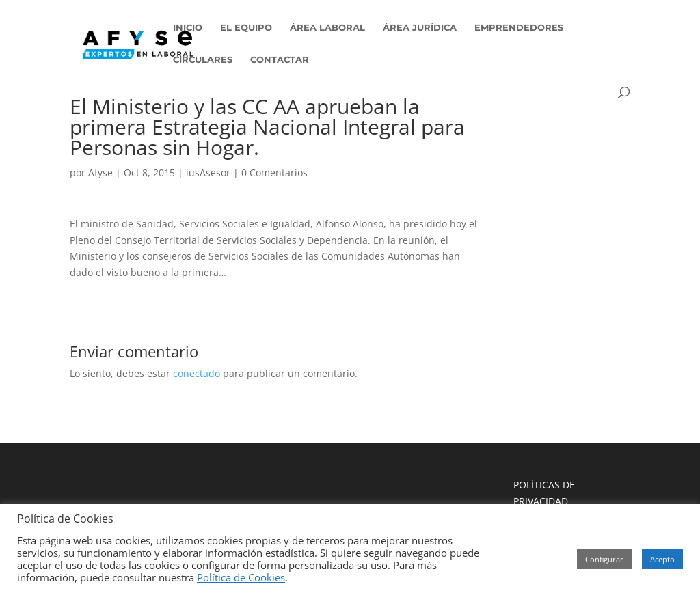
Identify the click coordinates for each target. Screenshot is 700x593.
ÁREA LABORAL (327, 28)
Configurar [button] (604, 559)
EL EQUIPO (246, 28)
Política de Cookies (241, 577)
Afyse (100, 173)
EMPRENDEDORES (519, 28)
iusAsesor (208, 173)
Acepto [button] (662, 559)
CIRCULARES (203, 60)
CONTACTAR (280, 60)
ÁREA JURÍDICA (420, 28)
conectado (197, 373)
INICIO (188, 28)
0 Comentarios (274, 173)
